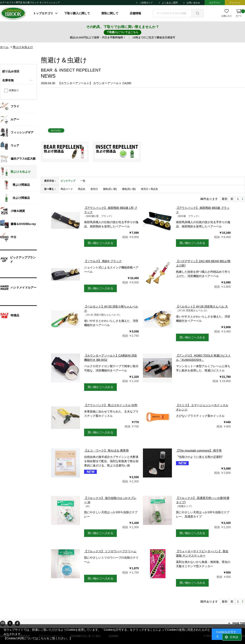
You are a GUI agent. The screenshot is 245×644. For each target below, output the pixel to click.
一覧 (83, 181)
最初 (225, 199)
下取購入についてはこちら (122, 32)
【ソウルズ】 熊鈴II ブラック (103, 261)
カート (240, 13)
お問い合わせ (193, 3)
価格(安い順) (110, 189)
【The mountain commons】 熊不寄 (199, 451)
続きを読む (56, 130)
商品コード (67, 189)
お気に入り (227, 16)
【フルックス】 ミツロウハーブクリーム (110, 551)
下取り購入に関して (77, 13)
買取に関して (110, 13)
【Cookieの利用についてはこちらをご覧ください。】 (38, 638)
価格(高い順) (129, 189)
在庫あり (14, 90)
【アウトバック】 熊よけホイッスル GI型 (111, 405)
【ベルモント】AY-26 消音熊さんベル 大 (202, 306)
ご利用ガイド (146, 3)
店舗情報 (135, 13)
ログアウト (215, 3)
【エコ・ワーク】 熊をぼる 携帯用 (106, 451)
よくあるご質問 (170, 3)
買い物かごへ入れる (100, 243)
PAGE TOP (239, 623)
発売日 (94, 189)
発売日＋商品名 (149, 189)
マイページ (235, 3)
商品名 (82, 189)
